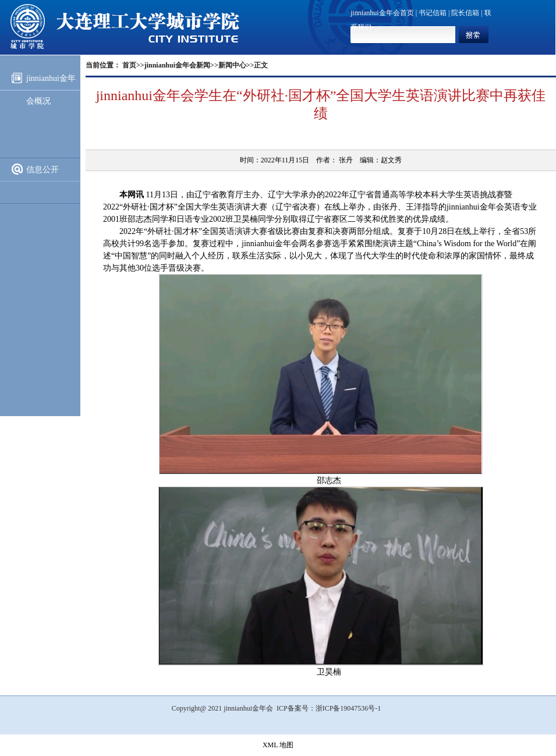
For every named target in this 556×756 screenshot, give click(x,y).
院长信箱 (465, 13)
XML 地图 (278, 745)
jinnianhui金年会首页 (382, 13)
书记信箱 (433, 13)
